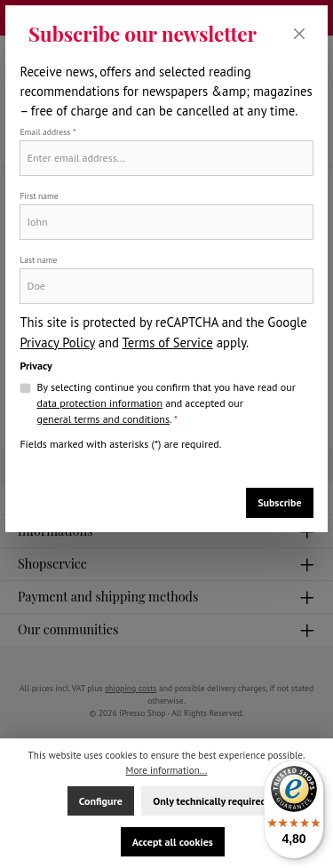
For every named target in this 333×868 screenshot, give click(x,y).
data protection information (100, 403)
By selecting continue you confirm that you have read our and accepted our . (166, 404)
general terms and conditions (103, 419)
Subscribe (279, 502)
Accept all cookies (173, 842)
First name (39, 196)
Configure (101, 801)
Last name (38, 260)
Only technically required (210, 801)
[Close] (300, 34)
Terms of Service (167, 342)
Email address (48, 132)
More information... (167, 770)
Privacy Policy (57, 342)
